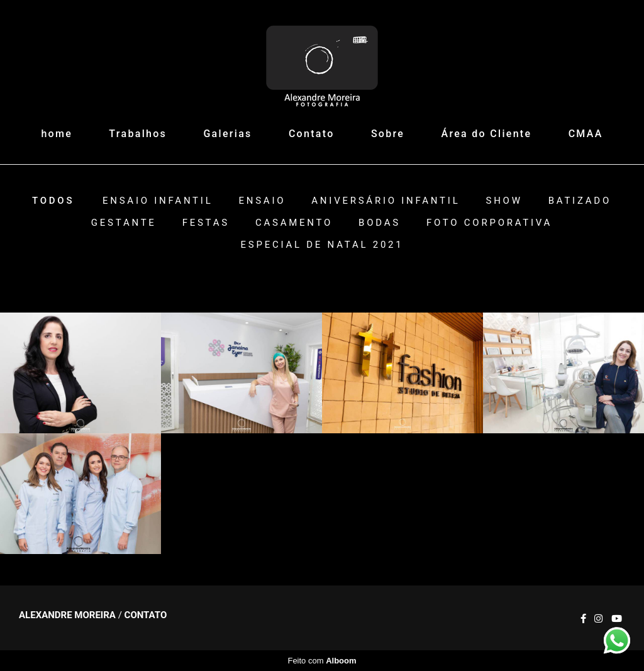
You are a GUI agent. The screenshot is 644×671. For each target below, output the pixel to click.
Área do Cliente (487, 134)
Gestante (124, 223)
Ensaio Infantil (158, 201)
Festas (206, 223)
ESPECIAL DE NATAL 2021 (322, 245)
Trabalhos (138, 134)
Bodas (380, 223)
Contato (312, 134)
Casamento (294, 223)
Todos (53, 201)
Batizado (580, 201)
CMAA (586, 134)
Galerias (227, 134)
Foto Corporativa (489, 223)
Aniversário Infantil (386, 201)
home (57, 134)
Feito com (322, 661)
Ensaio (262, 201)
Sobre (388, 134)
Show (504, 201)
